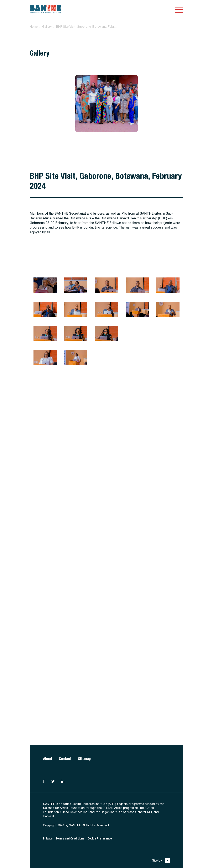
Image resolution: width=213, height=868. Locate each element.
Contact (65, 759)
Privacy (48, 839)
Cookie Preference (100, 839)
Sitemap (84, 759)
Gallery (47, 27)
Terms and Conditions (70, 839)
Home (34, 27)
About (48, 759)
